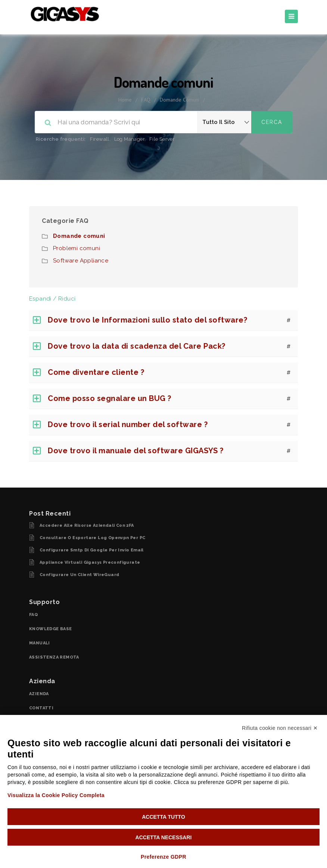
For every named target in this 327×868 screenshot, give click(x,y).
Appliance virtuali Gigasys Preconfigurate (90, 562)
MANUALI (40, 643)
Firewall (100, 139)
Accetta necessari (164, 837)
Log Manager (129, 139)
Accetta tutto (163, 817)
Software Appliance (81, 261)
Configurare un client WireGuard (79, 575)
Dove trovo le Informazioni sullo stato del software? (147, 320)
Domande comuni (79, 236)
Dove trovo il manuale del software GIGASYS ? (136, 451)
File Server (162, 139)
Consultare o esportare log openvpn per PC (92, 538)
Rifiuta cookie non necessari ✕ (280, 728)
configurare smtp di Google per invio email (92, 550)
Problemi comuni (77, 248)
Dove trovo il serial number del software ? (128, 424)
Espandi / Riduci (52, 299)
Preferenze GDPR (163, 857)
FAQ (146, 100)
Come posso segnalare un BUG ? (110, 398)
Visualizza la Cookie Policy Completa (56, 795)
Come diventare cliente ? (96, 372)
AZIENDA (39, 694)
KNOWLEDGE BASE (51, 629)
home (125, 100)
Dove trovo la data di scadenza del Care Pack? (137, 346)
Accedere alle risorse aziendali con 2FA (87, 525)
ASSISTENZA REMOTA (54, 657)
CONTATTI (41, 708)
